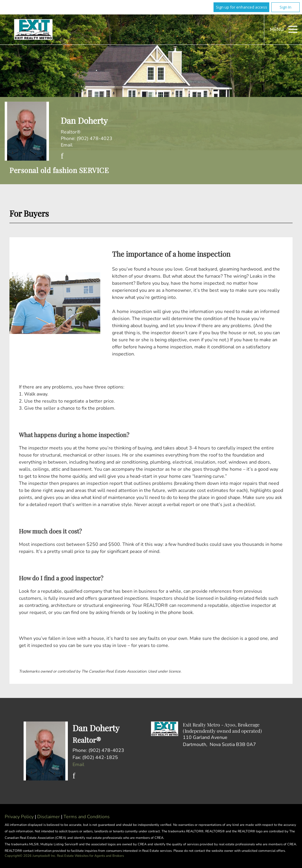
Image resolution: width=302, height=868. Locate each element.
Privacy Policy (20, 817)
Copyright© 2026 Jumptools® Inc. (30, 856)
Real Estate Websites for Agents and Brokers (90, 856)
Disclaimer (49, 817)
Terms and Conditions (87, 817)
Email (67, 145)
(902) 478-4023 (95, 139)
